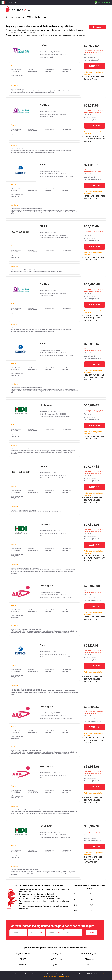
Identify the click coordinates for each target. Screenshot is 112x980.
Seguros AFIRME (23, 954)
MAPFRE (23, 965)
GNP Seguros (56, 959)
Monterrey (20, 17)
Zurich (89, 965)
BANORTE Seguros (89, 954)
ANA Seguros (56, 954)
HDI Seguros (89, 959)
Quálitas (56, 965)
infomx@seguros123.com (59, 977)
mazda (37, 17)
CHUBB (23, 959)
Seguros (9, 17)
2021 (29, 17)
